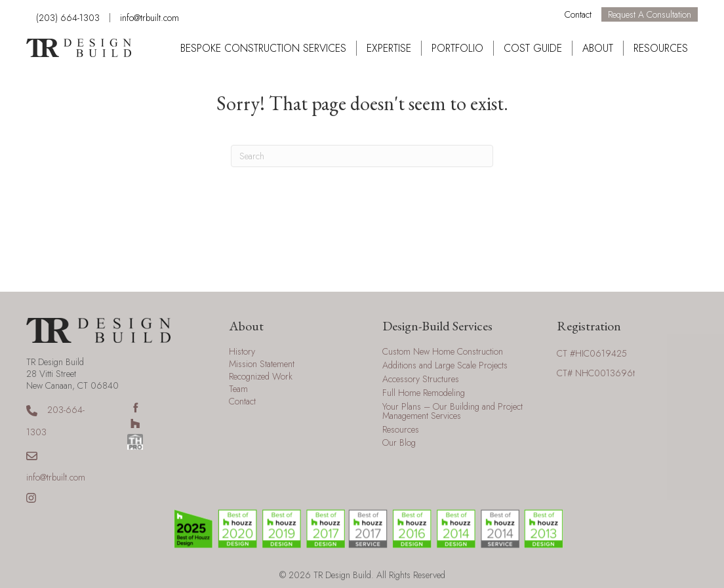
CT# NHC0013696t (596, 373)
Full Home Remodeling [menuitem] (424, 394)
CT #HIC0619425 (592, 353)
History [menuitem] (242, 352)
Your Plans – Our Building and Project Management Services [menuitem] (452, 412)
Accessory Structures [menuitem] (421, 380)
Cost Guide (533, 48)
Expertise (389, 48)
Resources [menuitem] (401, 430)
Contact (578, 14)
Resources (661, 48)
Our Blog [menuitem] (399, 443)
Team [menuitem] (238, 390)
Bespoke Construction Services (263, 48)
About (598, 48)
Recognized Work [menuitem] (261, 377)
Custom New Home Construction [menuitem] (443, 352)
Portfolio (457, 48)
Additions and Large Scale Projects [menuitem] (445, 366)
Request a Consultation (650, 14)
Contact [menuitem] (242, 402)
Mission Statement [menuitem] (262, 365)
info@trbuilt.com (150, 18)
